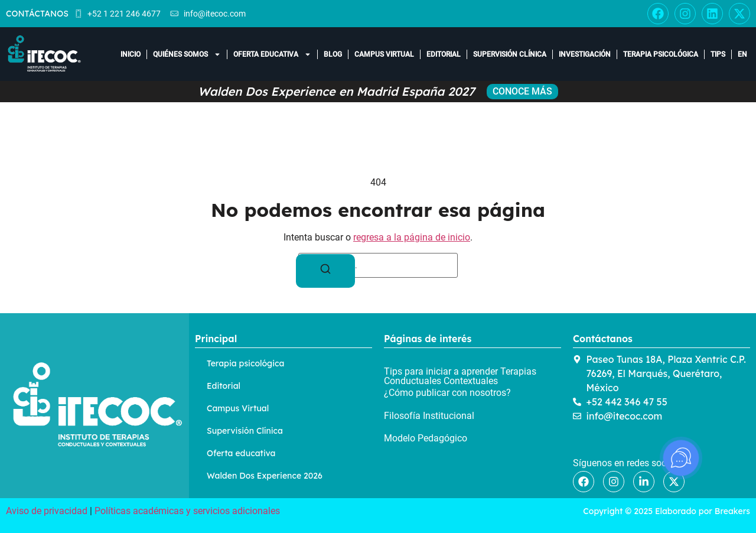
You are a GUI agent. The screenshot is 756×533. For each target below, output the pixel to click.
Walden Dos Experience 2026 (265, 476)
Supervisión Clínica (510, 54)
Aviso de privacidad (47, 511)
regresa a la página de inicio (412, 237)
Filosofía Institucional (429, 416)
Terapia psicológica (245, 363)
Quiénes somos (187, 54)
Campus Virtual (384, 54)
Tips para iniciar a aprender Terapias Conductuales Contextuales (460, 376)
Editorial (444, 54)
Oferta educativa (272, 54)
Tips (718, 54)
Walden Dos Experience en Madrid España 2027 (336, 91)
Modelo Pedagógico (426, 438)
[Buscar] (325, 271)
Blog (333, 54)
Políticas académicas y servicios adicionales (187, 511)
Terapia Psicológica (661, 54)
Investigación (585, 54)
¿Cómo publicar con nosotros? (447, 393)
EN (742, 54)
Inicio (131, 54)
